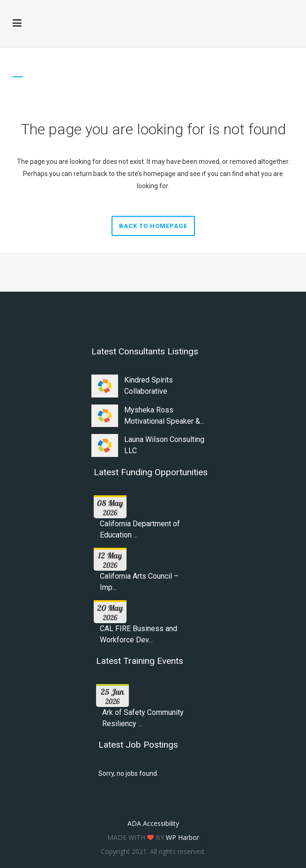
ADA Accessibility (153, 823)
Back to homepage (153, 226)
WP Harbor (183, 837)
